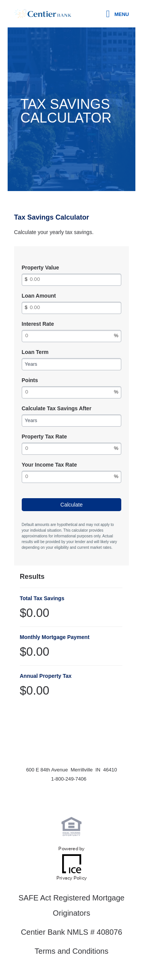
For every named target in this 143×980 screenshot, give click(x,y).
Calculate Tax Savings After (57, 408)
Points (30, 380)
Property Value (40, 268)
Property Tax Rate (44, 437)
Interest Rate (38, 324)
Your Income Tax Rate (49, 465)
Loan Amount (39, 296)
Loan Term (35, 352)
